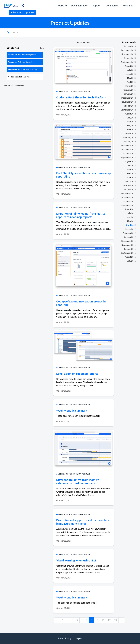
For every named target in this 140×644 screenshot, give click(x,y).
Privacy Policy (64, 638)
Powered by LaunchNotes (14, 85)
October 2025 (130, 58)
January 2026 (130, 46)
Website (62, 6)
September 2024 (128, 110)
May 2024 (131, 126)
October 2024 (130, 106)
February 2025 (129, 90)
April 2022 (131, 225)
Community (112, 6)
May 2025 (131, 78)
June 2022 (131, 217)
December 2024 (129, 98)
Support (97, 6)
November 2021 (129, 245)
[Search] (25, 33)
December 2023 (129, 146)
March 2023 (131, 181)
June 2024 (131, 122)
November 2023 (129, 150)
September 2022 (128, 205)
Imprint (79, 638)
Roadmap (128, 6)
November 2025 (129, 54)
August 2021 (130, 257)
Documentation (80, 6)
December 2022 (129, 193)
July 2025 (131, 70)
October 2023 (130, 154)
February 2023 (129, 185)
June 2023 (131, 169)
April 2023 (131, 177)
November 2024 (129, 102)
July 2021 (131, 261)
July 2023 (131, 165)
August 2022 (130, 209)
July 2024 (131, 118)
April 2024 (131, 130)
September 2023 (128, 158)
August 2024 (130, 114)
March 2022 (131, 229)
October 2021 (130, 249)
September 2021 (128, 253)
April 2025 (131, 82)
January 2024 (130, 142)
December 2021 (129, 241)
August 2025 (130, 66)
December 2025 (129, 50)
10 (97, 620)
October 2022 (130, 201)
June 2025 (131, 74)
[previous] (57, 620)
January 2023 (130, 189)
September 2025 (128, 62)
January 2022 (130, 237)
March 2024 (131, 134)
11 (103, 620)
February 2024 (129, 138)
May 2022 (131, 221)
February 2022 (129, 233)
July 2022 (131, 213)
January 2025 (130, 94)
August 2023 (130, 162)
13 (115, 620)
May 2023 (131, 173)
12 (109, 620)
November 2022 (129, 197)
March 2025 (131, 86)
